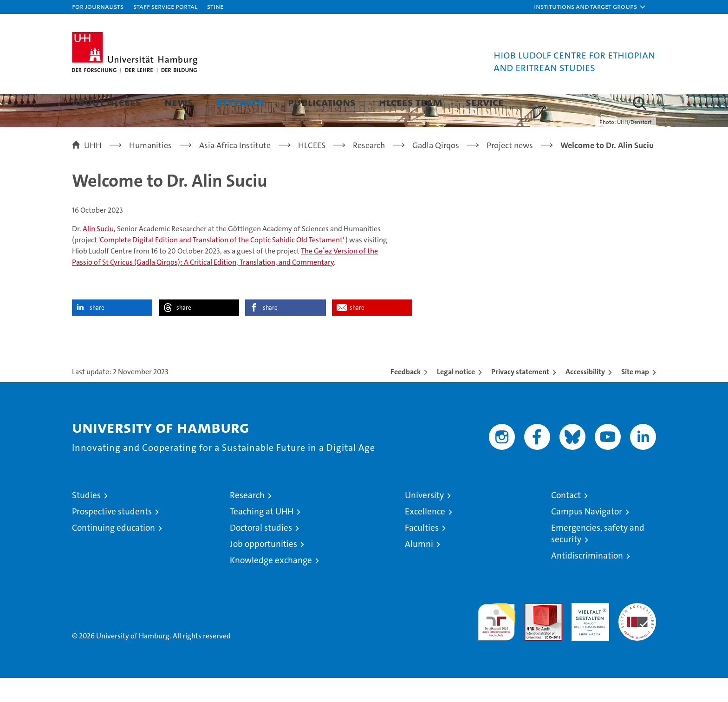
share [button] (97, 332)
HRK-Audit (588, 632)
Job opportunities (263, 568)
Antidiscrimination (587, 580)
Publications (322, 102)
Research (240, 102)
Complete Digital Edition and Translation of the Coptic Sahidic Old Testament (221, 264)
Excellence (425, 536)
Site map (635, 396)
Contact (566, 519)
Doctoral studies (261, 552)
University (424, 519)
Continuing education (114, 552)
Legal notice (456, 396)
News (179, 102)
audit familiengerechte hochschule (497, 642)
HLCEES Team (411, 102)
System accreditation (637, 637)
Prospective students (112, 536)
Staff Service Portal (165, 6)
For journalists (98, 6)
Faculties (422, 552)
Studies (86, 519)
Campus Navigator (587, 536)
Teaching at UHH (262, 536)
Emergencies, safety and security (598, 558)
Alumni (419, 568)
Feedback (406, 396)
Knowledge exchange (271, 584)
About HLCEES (107, 102)
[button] (590, 7)
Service (485, 102)
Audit (533, 632)
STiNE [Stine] (215, 6)
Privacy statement (520, 396)
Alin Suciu (98, 253)
